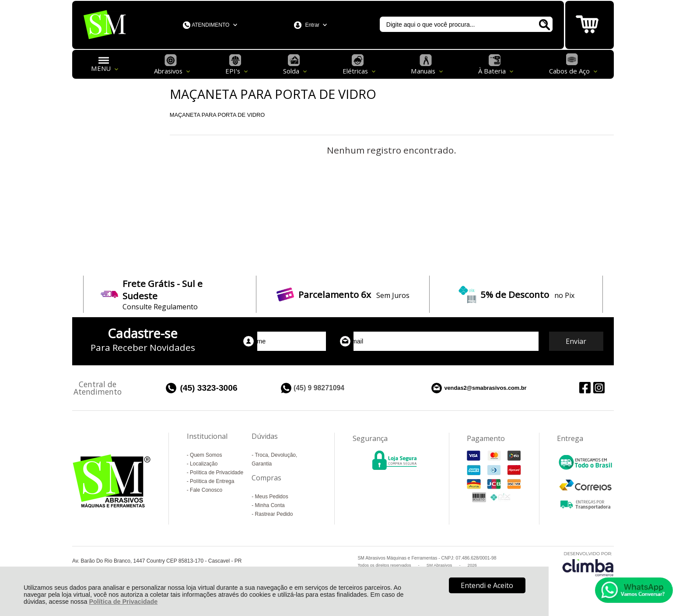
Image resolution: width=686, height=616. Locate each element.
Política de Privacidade (123, 602)
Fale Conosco (206, 490)
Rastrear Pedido (274, 514)
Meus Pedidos (272, 497)
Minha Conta (270, 505)
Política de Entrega (212, 481)
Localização (204, 464)
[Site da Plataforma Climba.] (588, 564)
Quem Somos (206, 455)
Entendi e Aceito (487, 585)
